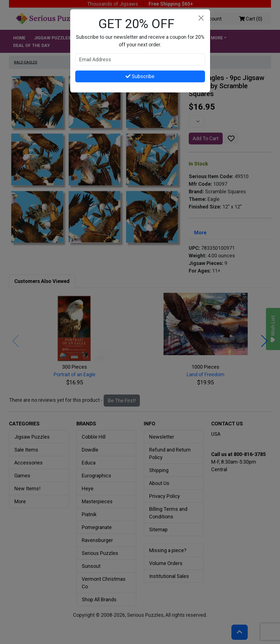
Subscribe (140, 76)
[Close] (201, 18)
